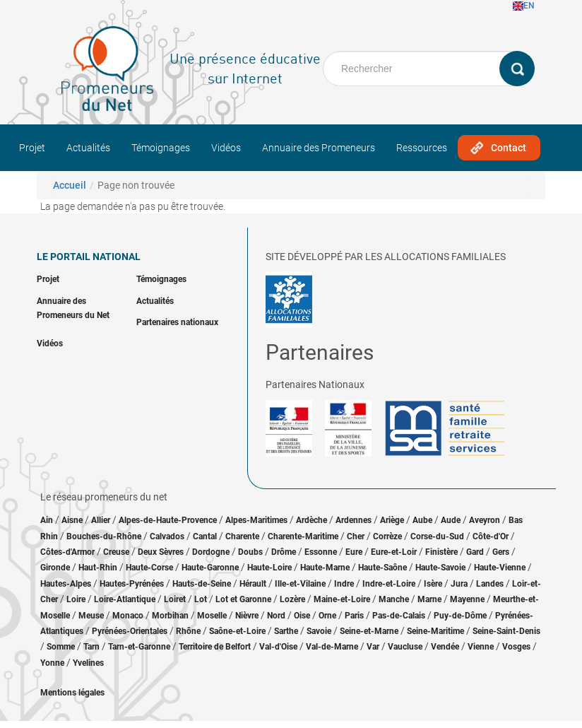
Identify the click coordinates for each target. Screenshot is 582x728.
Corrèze (387, 536)
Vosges (516, 647)
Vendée (445, 647)
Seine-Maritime (435, 631)
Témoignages (161, 148)
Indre (344, 584)
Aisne (72, 520)
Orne (327, 616)
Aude (451, 520)
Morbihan (170, 616)
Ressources (422, 148)
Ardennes (354, 520)
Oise (302, 616)
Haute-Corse (149, 568)
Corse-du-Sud (437, 536)
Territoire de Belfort (215, 647)
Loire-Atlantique (125, 599)
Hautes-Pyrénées (132, 584)
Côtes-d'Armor (67, 552)
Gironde (55, 568)
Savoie (319, 631)
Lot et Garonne (243, 599)
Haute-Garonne (210, 568)
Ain (48, 520)
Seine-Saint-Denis (506, 631)
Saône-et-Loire (237, 631)
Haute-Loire (269, 568)
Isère (433, 584)
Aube (422, 520)
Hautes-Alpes (66, 584)
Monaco (128, 616)
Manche (394, 599)
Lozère (292, 599)
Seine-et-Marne (369, 631)
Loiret (175, 599)
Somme (61, 647)
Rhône (188, 631)
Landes (490, 584)
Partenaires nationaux (177, 322)
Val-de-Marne (332, 647)
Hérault (253, 584)
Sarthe (286, 631)
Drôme (284, 552)
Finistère (441, 552)
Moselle (212, 616)
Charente (242, 536)
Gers (501, 552)
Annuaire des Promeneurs (319, 148)
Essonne (321, 552)
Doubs (250, 552)
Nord (276, 616)
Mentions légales (72, 693)
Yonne (52, 663)
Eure (354, 552)
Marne (429, 599)
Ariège (392, 520)
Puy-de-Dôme (460, 616)
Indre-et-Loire (389, 584)
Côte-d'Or (491, 536)
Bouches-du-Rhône (104, 536)
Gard (475, 552)
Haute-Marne (325, 568)
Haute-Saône (382, 568)
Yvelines (88, 663)
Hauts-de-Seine (202, 584)
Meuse (91, 616)
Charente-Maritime (303, 536)
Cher (356, 536)
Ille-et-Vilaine (300, 584)
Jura (459, 584)
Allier (101, 520)
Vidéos (226, 148)
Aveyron (485, 520)
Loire (76, 599)
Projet (32, 148)
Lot (201, 599)
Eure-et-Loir (394, 552)
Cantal (205, 536)
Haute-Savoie (440, 568)
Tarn (91, 647)
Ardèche (311, 520)
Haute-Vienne (500, 568)
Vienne (481, 647)
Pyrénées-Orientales (130, 631)
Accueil (70, 185)
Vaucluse (405, 647)
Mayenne (467, 599)
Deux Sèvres (161, 552)
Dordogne (211, 552)
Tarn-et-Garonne (139, 647)
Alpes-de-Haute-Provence (168, 520)
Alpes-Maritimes (256, 520)
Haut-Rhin (98, 568)
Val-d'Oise (278, 647)
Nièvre (247, 616)
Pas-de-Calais (399, 616)
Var (373, 647)
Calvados (167, 536)
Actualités (88, 148)
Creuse (116, 552)
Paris (354, 616)
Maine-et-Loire (342, 599)
